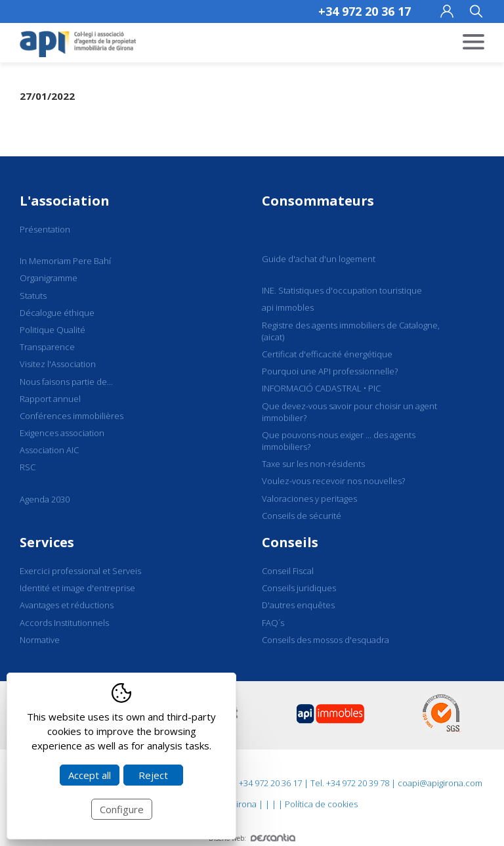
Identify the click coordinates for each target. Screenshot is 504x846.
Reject (153, 775)
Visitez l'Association (58, 364)
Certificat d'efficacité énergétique (327, 354)
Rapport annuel (50, 399)
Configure (122, 809)
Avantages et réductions (67, 605)
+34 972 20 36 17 (365, 11)
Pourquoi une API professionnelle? (330, 371)
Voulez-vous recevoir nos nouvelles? (333, 481)
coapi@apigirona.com (440, 783)
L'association (65, 201)
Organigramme (49, 278)
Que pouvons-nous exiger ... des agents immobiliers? (339, 441)
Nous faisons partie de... (66, 382)
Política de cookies (321, 804)
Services (47, 542)
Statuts (33, 296)
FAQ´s (273, 623)
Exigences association (62, 433)
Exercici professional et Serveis (80, 571)
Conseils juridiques (299, 588)
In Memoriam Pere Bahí (65, 261)
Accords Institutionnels (64, 623)
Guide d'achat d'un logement (319, 259)
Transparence (47, 347)
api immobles (288, 307)
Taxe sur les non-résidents (313, 464)
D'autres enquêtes (298, 605)
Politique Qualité (52, 330)
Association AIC (49, 450)
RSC (28, 467)
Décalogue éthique (57, 313)
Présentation (45, 229)
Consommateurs (318, 201)
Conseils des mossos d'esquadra (325, 640)
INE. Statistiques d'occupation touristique (342, 290)
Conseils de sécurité (302, 516)
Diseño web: (252, 838)
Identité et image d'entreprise (77, 588)
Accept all (90, 775)
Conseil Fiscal (288, 571)
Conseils (290, 542)
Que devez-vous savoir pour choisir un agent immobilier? (349, 412)
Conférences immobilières (72, 416)
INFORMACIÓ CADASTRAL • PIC (321, 388)
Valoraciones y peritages (309, 499)
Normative (40, 640)
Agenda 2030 (45, 499)
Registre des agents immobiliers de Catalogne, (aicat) (351, 331)
